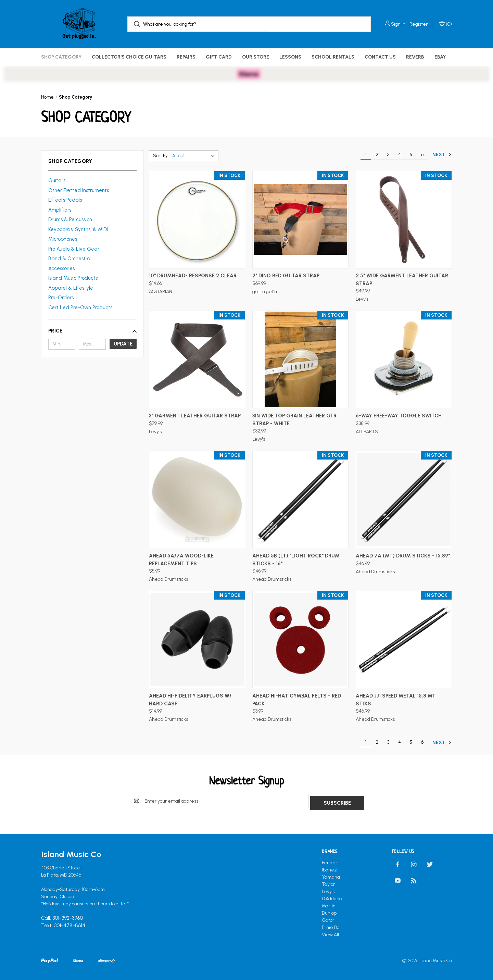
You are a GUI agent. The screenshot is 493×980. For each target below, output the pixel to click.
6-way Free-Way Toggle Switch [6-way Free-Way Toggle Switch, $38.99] (399, 416)
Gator (328, 918)
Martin (329, 904)
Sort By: (161, 156)
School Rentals (333, 57)
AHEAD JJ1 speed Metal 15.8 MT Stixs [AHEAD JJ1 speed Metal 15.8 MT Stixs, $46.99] (396, 700)
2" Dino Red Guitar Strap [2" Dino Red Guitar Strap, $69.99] (286, 276)
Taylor (328, 882)
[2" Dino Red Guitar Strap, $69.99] (300, 220)
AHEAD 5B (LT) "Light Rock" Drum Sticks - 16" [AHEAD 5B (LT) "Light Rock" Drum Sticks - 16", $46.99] (296, 560)
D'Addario (332, 897)
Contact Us (380, 57)
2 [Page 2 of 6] (377, 155)
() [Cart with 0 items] (446, 24)
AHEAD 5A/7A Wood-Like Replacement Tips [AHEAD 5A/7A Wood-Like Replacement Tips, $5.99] (181, 560)
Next (442, 154)
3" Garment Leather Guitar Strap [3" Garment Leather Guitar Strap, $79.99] (195, 416)
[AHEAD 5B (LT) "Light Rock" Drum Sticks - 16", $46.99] (300, 499)
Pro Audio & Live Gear (74, 249)
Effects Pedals (65, 200)
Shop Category (61, 57)
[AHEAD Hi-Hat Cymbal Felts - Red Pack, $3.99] (300, 639)
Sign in (398, 24)
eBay (440, 57)
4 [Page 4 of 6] (400, 155)
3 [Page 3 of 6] (388, 155)
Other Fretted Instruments (79, 190)
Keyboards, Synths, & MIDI (78, 229)
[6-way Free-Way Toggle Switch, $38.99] (404, 359)
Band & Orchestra (69, 259)
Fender (330, 861)
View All (330, 933)
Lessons (290, 57)
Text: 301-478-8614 (63, 924)
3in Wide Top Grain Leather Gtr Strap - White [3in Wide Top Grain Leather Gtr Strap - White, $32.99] (294, 420)
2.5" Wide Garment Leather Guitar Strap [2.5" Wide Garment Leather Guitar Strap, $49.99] (402, 280)
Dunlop (329, 911)
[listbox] (195, 156)
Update (123, 344)
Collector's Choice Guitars (129, 57)
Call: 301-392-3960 (62, 916)
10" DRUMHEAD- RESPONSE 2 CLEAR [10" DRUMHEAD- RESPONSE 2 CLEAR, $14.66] (193, 276)
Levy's (328, 889)
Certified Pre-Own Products (80, 307)
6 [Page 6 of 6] (422, 155)
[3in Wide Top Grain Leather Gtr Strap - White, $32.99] (300, 359)
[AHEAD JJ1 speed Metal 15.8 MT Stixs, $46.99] (404, 639)
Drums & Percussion (70, 219)
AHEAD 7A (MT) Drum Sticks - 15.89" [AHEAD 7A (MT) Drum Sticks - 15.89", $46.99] (403, 556)
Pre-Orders (61, 298)
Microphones (63, 239)
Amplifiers (60, 210)
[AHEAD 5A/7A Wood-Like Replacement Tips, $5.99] (197, 499)
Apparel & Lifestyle (71, 288)
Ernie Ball (332, 925)
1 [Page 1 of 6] (366, 155)
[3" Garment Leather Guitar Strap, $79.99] (197, 359)
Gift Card (219, 57)
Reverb (415, 57)
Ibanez (329, 868)
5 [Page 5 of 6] (411, 155)
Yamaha (331, 875)
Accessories (61, 268)
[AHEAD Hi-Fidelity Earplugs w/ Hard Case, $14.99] (197, 639)
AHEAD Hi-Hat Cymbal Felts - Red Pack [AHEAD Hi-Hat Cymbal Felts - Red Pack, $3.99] (297, 700)
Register (419, 24)
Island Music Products (73, 278)
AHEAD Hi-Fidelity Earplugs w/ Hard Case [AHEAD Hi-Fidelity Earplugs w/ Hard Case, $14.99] (190, 700)
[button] (92, 331)
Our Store (256, 57)
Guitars (57, 180)
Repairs (186, 57)
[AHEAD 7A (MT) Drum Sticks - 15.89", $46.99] (404, 499)
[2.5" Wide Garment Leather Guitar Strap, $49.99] (404, 220)
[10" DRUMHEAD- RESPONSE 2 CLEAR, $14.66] (197, 220)
